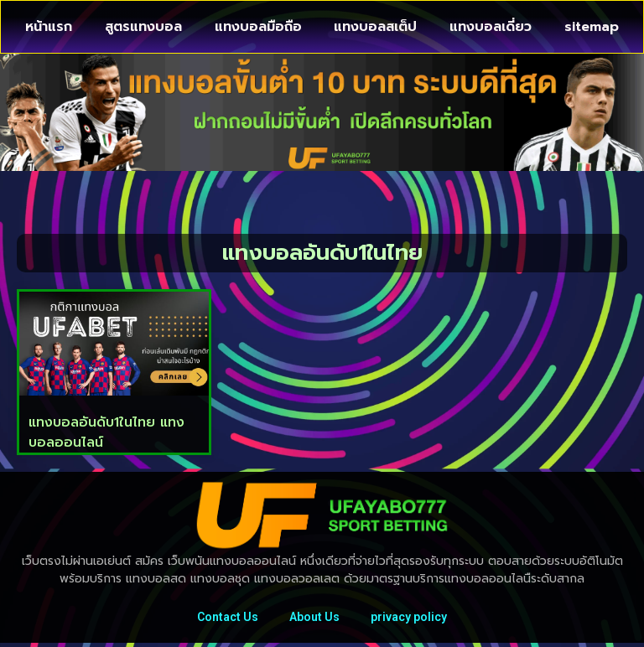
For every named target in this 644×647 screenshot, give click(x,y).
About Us (314, 619)
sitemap (592, 27)
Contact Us (225, 619)
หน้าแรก (49, 27)
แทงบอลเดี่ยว (491, 27)
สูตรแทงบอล (143, 27)
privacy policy (411, 619)
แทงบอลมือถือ (258, 27)
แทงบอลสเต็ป (375, 27)
